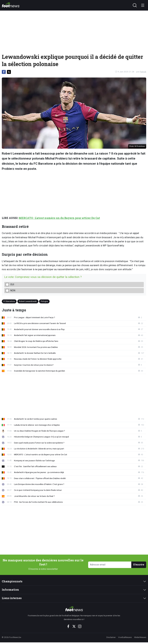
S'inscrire (139, 565)
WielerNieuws (140, 637)
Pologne (44, 301)
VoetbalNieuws (125, 637)
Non (13, 290)
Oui (12, 284)
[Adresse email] (110, 565)
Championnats (12, 581)
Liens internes (12, 598)
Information (10, 590)
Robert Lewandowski (28, 301)
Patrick (143, 72)
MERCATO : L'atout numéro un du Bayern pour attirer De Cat (59, 218)
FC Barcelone (9, 301)
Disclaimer (111, 637)
